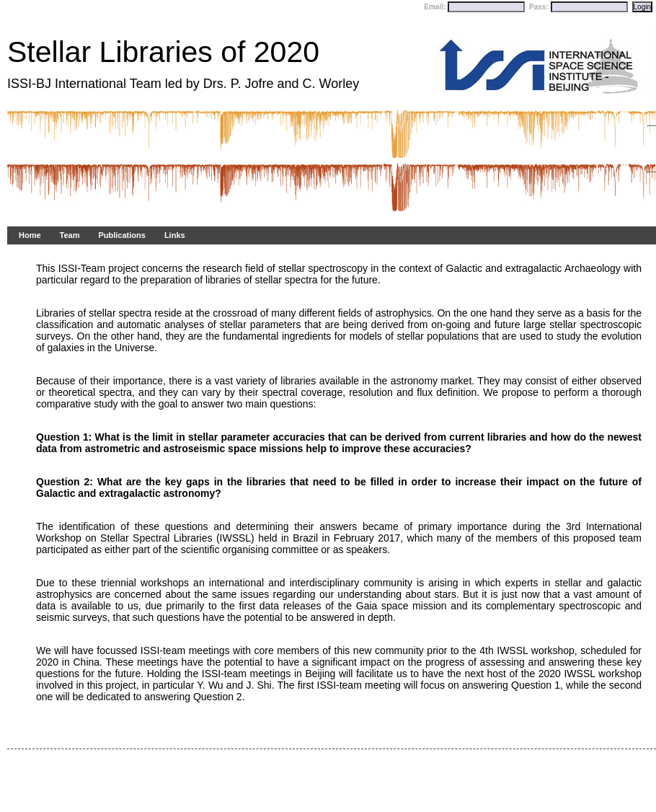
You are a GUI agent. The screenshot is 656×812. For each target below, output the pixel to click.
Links (175, 235)
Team (70, 235)
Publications (121, 235)
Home (30, 235)
